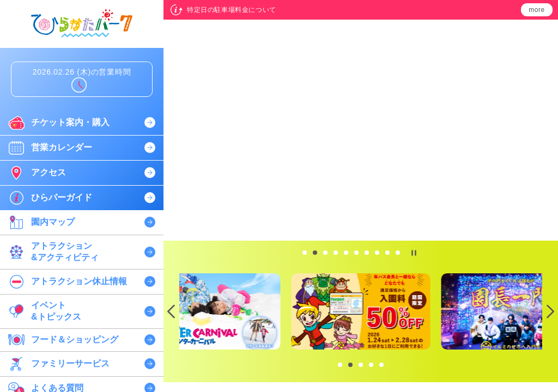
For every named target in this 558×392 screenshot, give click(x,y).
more (537, 10)
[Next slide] (550, 312)
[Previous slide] (171, 312)
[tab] (305, 253)
